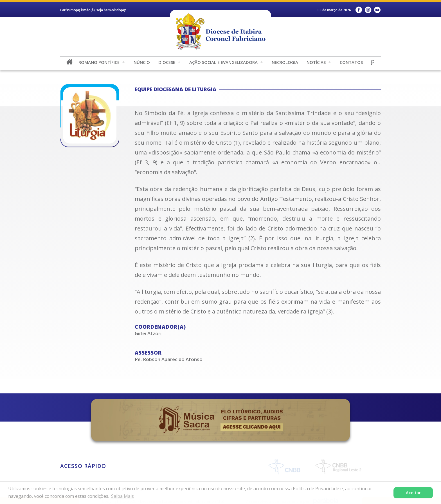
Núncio (142, 62)
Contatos (351, 62)
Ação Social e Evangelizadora (223, 62)
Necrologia (285, 62)
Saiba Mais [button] (122, 496)
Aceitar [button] (413, 493)
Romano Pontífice (99, 62)
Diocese (167, 62)
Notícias (316, 62)
